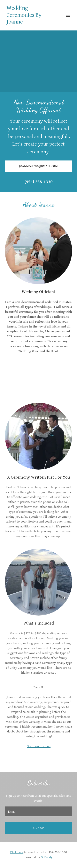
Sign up (38, 828)
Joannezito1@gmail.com (39, 166)
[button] (68, 15)
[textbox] (38, 812)
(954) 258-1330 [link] (38, 182)
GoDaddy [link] (47, 857)
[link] (28, 23)
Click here (17, 852)
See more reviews (39, 746)
